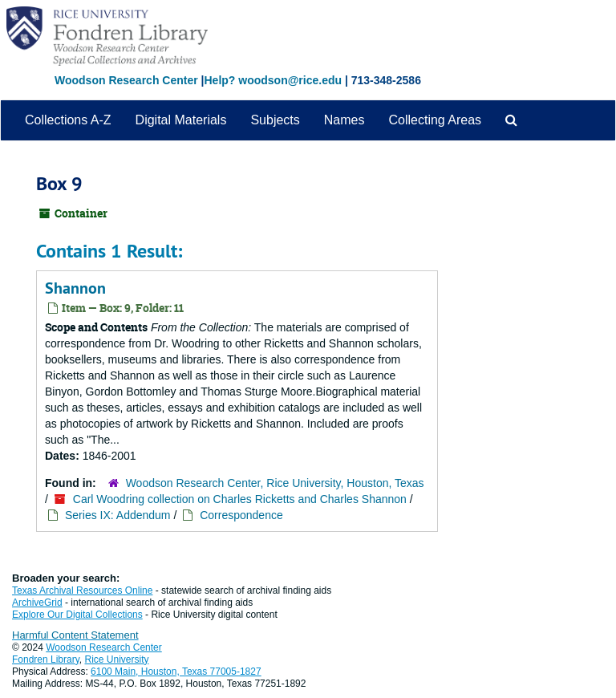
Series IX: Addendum (118, 515)
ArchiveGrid (37, 603)
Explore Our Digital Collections (77, 615)
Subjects (275, 120)
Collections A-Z (68, 120)
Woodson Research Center (126, 80)
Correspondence (241, 515)
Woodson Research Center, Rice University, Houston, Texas (275, 483)
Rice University (117, 659)
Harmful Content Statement (75, 635)
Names (344, 120)
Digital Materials (181, 120)
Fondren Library (46, 659)
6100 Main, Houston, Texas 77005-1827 (176, 672)
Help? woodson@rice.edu (273, 80)
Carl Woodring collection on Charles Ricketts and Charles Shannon (240, 499)
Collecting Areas (435, 120)
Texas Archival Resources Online (82, 590)
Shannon (75, 288)
